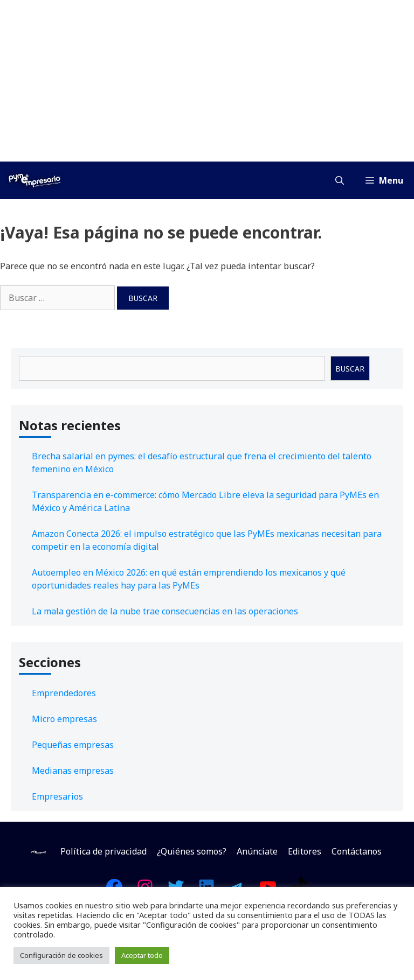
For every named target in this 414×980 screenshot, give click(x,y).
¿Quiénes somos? (192, 851)
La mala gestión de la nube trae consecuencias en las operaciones (165, 611)
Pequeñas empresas (73, 745)
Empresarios (57, 796)
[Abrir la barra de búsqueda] (340, 180)
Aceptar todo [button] (142, 955)
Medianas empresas (73, 771)
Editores (305, 851)
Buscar (350, 369)
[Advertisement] (207, 81)
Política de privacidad (103, 851)
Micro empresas (64, 719)
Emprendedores (64, 693)
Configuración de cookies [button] (61, 955)
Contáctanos (357, 851)
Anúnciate (257, 851)
